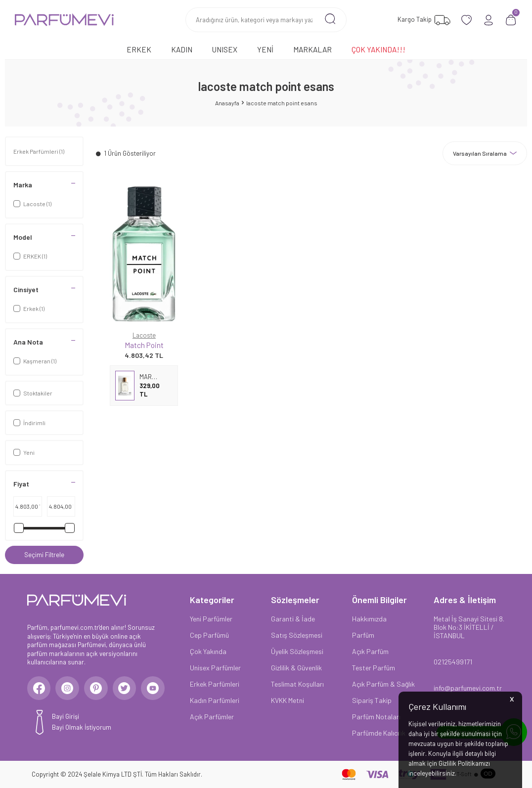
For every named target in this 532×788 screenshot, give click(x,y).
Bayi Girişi (66, 717)
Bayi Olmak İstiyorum (82, 729)
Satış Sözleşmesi (297, 635)
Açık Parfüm (370, 651)
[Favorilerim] (423, 20)
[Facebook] (40, 689)
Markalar (312, 49)
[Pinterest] (99, 689)
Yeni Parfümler (211, 619)
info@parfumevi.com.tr (468, 688)
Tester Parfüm (374, 668)
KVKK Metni (288, 700)
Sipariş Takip (372, 700)
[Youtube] (158, 689)
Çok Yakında (208, 651)
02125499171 (453, 662)
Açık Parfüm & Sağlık (383, 684)
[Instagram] (69, 689)
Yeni (265, 49)
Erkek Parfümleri (39, 151)
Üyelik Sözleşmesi (297, 651)
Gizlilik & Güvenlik (296, 668)
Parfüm (363, 635)
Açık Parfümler (212, 717)
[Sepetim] (511, 20)
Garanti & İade (293, 619)
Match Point (144, 345)
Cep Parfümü (209, 635)
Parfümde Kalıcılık (379, 733)
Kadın (182, 49)
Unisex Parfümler (215, 668)
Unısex (225, 49)
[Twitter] (129, 689)
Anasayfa (227, 103)
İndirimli (29, 423)
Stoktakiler (33, 393)
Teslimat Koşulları (297, 684)
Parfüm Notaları (376, 717)
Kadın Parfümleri (215, 700)
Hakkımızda (369, 619)
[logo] (64, 20)
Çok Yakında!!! (378, 49)
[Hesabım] (489, 20)
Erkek (139, 49)
